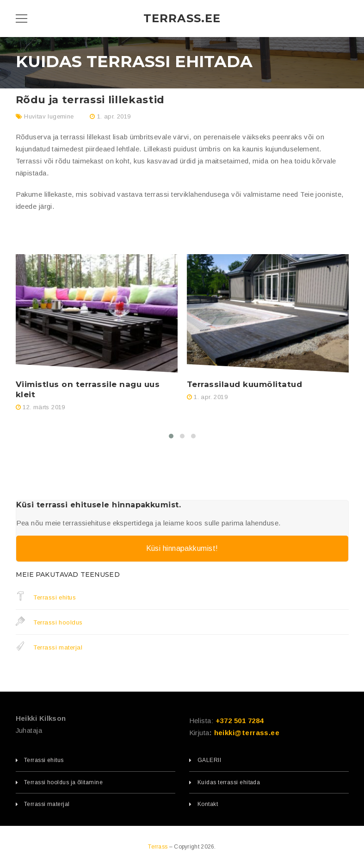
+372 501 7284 (240, 721)
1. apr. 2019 (114, 116)
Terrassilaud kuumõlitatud (245, 384)
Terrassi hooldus (49, 622)
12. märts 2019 (44, 407)
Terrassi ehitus (46, 597)
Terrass (158, 847)
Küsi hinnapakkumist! (182, 548)
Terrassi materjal (49, 647)
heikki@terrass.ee (247, 733)
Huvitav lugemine (49, 116)
